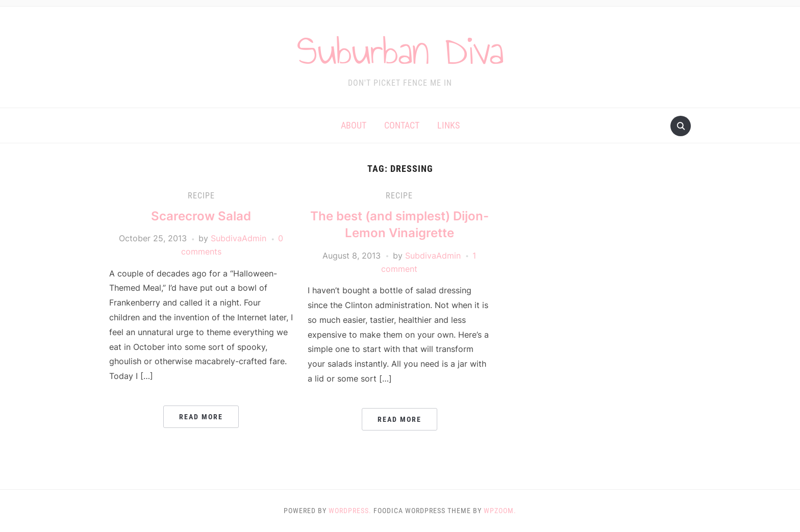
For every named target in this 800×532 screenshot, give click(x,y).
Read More (201, 417)
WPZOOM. (500, 511)
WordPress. (350, 511)
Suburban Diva (400, 50)
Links (448, 125)
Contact (402, 125)
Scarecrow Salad (201, 216)
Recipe (201, 196)
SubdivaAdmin (239, 238)
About (354, 125)
